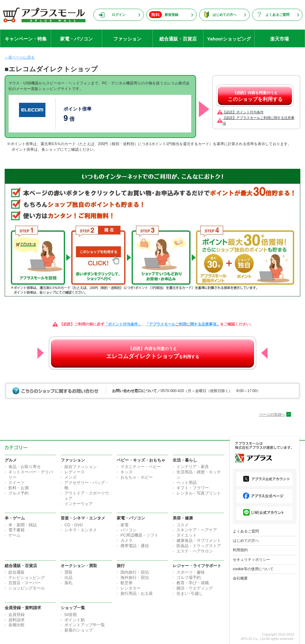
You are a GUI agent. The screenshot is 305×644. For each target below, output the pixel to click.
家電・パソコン (76, 39)
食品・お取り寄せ (25, 467)
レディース (75, 472)
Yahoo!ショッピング (229, 39)
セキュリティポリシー (251, 560)
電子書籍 (16, 530)
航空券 (127, 583)
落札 (68, 583)
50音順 (71, 615)
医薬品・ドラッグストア (199, 546)
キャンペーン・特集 (26, 39)
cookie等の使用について (253, 569)
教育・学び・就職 (193, 583)
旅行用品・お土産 (137, 593)
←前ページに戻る (20, 57)
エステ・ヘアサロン (195, 551)
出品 (68, 578)
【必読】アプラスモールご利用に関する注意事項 (258, 121)
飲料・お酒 (19, 488)
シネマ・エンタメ (81, 530)
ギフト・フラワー (193, 488)
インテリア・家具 (193, 467)
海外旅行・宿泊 (135, 578)
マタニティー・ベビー (141, 467)
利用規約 (240, 550)
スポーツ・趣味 (191, 572)
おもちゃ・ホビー (137, 477)
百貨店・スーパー (25, 583)
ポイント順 (75, 620)
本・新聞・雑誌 (23, 525)
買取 (68, 572)
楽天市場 (279, 39)
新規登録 (171, 15)
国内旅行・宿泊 (135, 572)
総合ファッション (81, 467)
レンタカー (131, 588)
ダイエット (187, 535)
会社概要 (240, 578)
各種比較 (16, 625)
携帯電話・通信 (135, 546)
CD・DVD (74, 525)
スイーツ (16, 483)
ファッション (127, 39)
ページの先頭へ (272, 414)
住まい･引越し (190, 593)
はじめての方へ (225, 15)
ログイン (119, 15)
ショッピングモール (27, 588)
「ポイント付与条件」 (123, 324)
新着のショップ (79, 630)
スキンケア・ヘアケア (197, 530)
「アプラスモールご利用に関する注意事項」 (183, 324)
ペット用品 (187, 483)
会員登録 (16, 615)
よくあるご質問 (277, 15)
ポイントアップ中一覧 (85, 625)
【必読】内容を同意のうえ (255, 96)
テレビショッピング (27, 578)
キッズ (127, 472)
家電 (124, 525)
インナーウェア (79, 504)
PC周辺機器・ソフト (139, 535)
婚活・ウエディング (195, 588)
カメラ (127, 540)
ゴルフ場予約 (189, 578)
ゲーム (14, 535)
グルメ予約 (19, 493)
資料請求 (16, 620)
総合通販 (16, 572)
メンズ (70, 477)
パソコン (129, 530)
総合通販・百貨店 (178, 39)
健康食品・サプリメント (199, 540)
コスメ (183, 525)
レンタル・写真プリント (199, 493)
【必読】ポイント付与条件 (243, 112)
